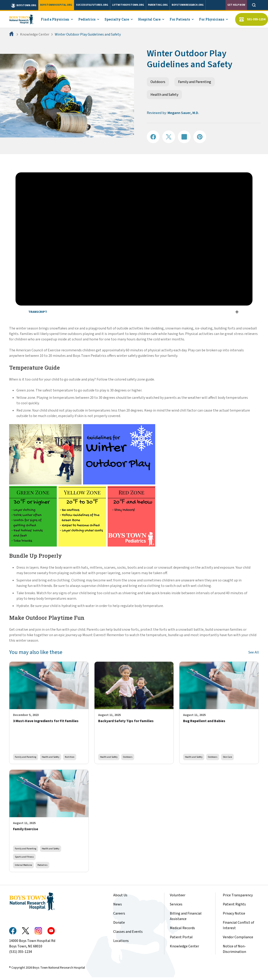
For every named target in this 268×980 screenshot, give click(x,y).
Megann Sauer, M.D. (183, 113)
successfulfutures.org (92, 5)
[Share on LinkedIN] (184, 137)
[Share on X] (169, 137)
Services (176, 904)
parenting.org (158, 5)
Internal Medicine (23, 865)
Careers (119, 913)
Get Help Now (236, 5)
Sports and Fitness (24, 857)
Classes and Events (128, 932)
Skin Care (227, 757)
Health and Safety (164, 95)
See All (254, 652)
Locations (121, 941)
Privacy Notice (234, 913)
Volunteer (178, 895)
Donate (119, 923)
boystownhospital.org (56, 5)
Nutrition (70, 757)
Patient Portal (181, 937)
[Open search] (254, 5)
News (118, 904)
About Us (120, 895)
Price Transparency (238, 895)
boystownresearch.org (188, 5)
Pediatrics (42, 865)
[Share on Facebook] (153, 137)
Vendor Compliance (238, 937)
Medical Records (182, 928)
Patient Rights (234, 904)
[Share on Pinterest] (200, 137)
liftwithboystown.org (128, 5)
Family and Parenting (195, 82)
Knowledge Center (35, 34)
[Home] (12, 34)
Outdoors (158, 82)
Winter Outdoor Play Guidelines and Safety (88, 34)
